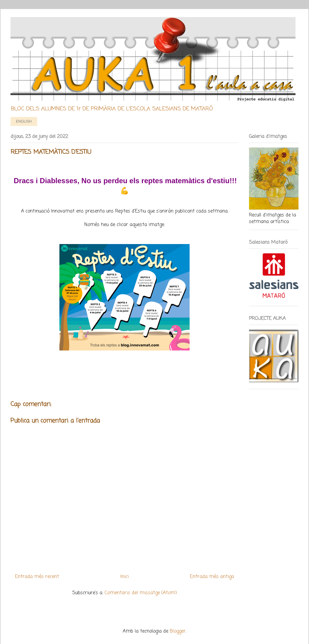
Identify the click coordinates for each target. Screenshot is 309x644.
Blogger (178, 631)
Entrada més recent (37, 577)
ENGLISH (24, 121)
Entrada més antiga (212, 577)
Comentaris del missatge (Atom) (141, 593)
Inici (124, 577)
